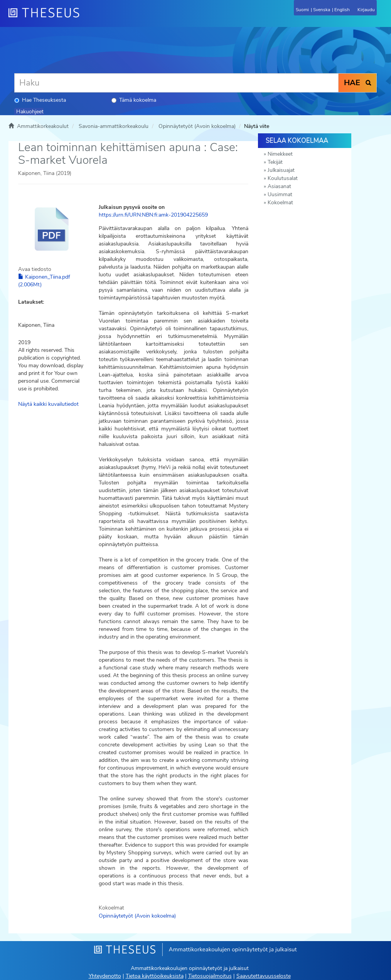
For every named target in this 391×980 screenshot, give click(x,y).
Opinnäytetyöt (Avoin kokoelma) (197, 126)
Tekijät (275, 162)
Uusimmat (280, 194)
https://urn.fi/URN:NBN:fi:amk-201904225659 (153, 215)
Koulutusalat (283, 178)
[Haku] (176, 83)
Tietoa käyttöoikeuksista (155, 976)
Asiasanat (279, 186)
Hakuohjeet (30, 112)
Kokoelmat (280, 203)
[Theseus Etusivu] (86, 17)
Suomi (302, 10)
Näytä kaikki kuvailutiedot (48, 404)
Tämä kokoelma (134, 100)
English (342, 10)
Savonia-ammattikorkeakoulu (114, 126)
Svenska (322, 10)
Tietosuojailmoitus (210, 976)
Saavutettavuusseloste (264, 976)
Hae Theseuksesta (40, 100)
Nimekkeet (280, 154)
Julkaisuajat (281, 170)
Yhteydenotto (105, 976)
